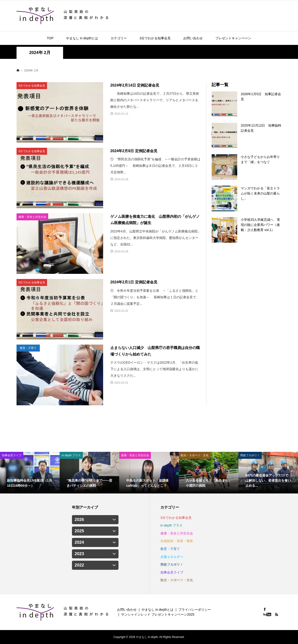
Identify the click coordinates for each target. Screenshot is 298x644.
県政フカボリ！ (172, 564)
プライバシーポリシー (195, 610)
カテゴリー (119, 38)
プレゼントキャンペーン (233, 38)
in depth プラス (172, 525)
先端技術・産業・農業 (177, 541)
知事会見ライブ (172, 572)
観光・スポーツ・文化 (177, 580)
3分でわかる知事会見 (155, 38)
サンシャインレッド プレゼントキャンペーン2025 (158, 614)
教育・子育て (170, 549)
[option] (30, 473)
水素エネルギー (172, 557)
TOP (50, 38)
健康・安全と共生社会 (177, 533)
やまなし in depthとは (82, 38)
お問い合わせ (193, 38)
